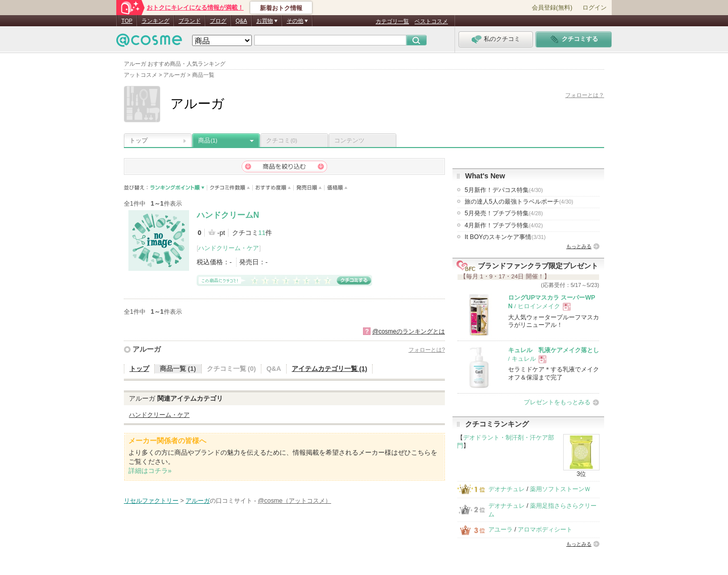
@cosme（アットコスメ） (294, 501)
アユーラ (500, 530)
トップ (139, 140)
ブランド (190, 21)
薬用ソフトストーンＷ (560, 489)
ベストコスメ (431, 21)
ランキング (155, 21)
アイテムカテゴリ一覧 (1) (330, 369)
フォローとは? (427, 350)
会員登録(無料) (552, 8)
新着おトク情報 (281, 8)
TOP (127, 21)
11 (262, 233)
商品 (208, 140)
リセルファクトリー (151, 501)
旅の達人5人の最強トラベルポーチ (519, 202)
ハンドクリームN (228, 215)
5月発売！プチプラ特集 (504, 213)
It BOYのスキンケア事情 (505, 237)
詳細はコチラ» (150, 471)
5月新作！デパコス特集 (504, 190)
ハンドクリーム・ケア (229, 248)
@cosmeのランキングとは (408, 331)
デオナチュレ (507, 489)
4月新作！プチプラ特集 (504, 225)
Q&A (241, 21)
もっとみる (579, 246)
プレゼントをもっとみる (557, 402)
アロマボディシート (545, 530)
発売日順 (309, 188)
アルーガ (147, 349)
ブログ (218, 21)
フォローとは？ (585, 95)
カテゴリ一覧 (392, 21)
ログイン (595, 8)
